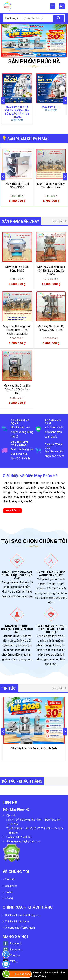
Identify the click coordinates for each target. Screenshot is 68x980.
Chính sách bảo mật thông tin (22, 915)
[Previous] (3, 101)
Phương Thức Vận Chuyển (20, 928)
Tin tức (9, 892)
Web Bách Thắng (37, 976)
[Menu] (52, 6)
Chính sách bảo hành (17, 921)
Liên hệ (9, 898)
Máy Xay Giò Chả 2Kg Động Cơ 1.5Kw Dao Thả (17, 389)
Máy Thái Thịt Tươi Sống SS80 (17, 186)
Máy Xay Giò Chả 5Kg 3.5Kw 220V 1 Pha (51, 328)
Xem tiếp (59, 221)
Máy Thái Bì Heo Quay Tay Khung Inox (51, 186)
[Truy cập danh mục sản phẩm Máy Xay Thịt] (51, 94)
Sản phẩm (11, 886)
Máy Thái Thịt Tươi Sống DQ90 (17, 269)
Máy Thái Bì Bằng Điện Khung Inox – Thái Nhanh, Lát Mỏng (17, 330)
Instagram (12, 950)
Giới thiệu (10, 880)
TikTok (10, 962)
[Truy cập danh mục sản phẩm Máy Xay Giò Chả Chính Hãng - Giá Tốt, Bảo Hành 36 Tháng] (17, 99)
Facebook (12, 944)
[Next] (65, 101)
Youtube (11, 956)
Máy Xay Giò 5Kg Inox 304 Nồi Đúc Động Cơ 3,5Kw (51, 271)
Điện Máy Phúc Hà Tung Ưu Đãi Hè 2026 (34, 748)
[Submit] (59, 18)
